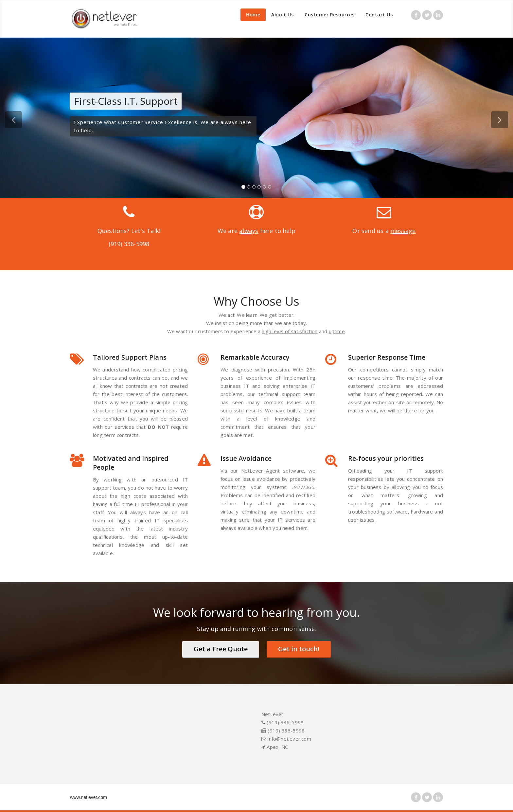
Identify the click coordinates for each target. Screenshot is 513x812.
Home (253, 15)
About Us (282, 15)
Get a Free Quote (221, 649)
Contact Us (379, 15)
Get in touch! (299, 649)
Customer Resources (329, 15)
